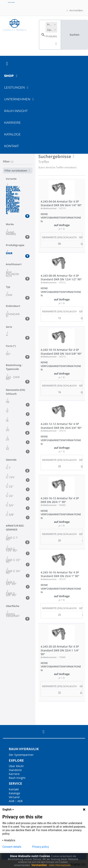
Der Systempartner (21, 755)
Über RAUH (16, 766)
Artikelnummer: (49, 208)
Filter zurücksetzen (18, 171)
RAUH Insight (16, 111)
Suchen (75, 35)
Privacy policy (41, 847)
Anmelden (74, 10)
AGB (12, 801)
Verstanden (39, 865)
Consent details (12, 847)
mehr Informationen (60, 865)
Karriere (12, 123)
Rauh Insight (17, 778)
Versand (14, 797)
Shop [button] (11, 76)
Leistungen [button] (17, 88)
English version (11, 2)
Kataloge (12, 134)
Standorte (15, 770)
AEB (20, 801)
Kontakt (11, 146)
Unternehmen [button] (20, 99)
